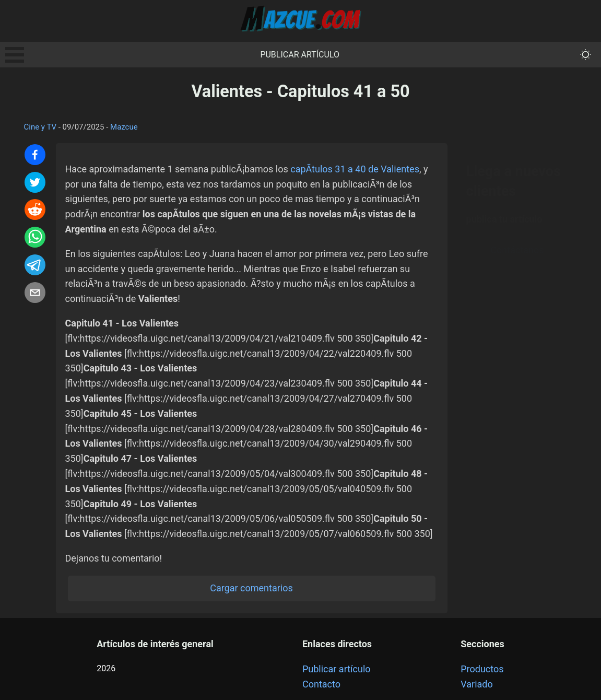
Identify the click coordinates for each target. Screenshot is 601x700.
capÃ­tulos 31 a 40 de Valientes (355, 169)
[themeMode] (586, 55)
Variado (477, 684)
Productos (482, 669)
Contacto (321, 684)
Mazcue (124, 127)
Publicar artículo (300, 55)
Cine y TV (40, 127)
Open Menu (15, 55)
